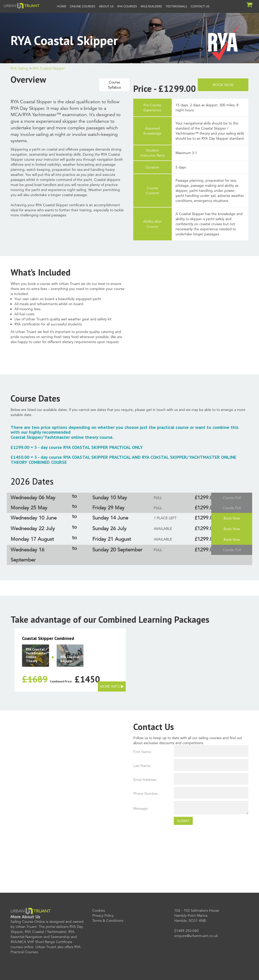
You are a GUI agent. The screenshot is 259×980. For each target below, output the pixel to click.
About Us (106, 6)
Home (62, 6)
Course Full (232, 498)
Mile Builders (151, 6)
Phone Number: (146, 794)
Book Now (223, 85)
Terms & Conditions (108, 921)
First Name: (143, 752)
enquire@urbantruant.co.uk (196, 936)
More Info (110, 686)
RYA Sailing (19, 68)
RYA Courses (127, 6)
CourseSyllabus (114, 85)
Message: (141, 808)
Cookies (99, 910)
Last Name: (142, 766)
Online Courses (83, 6)
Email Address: (145, 780)
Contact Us (200, 6)
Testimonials (176, 6)
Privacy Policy (103, 915)
